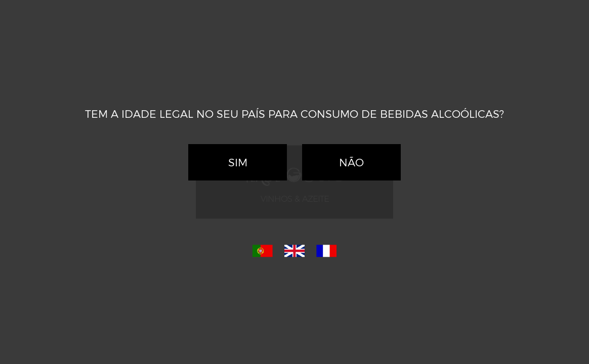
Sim (238, 162)
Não (351, 162)
